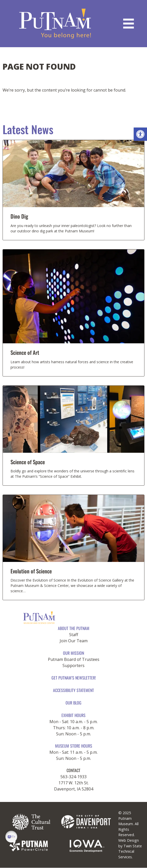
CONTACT (73, 770)
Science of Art (25, 352)
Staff (74, 635)
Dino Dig (19, 216)
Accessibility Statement (73, 690)
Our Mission (73, 653)
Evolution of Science (31, 571)
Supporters (73, 665)
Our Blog (73, 703)
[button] (140, 134)
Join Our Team (74, 641)
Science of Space (28, 462)
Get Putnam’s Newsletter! (74, 678)
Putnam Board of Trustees (74, 659)
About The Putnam (74, 628)
